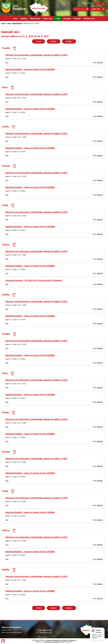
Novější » (69, 41)
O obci (58, 19)
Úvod (15, 19)
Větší (104, 3)
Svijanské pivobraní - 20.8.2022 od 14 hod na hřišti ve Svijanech (34, 280)
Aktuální (54, 41)
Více (7, 63)
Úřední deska (35, 19)
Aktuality (24, 19)
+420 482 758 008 (45, 630)
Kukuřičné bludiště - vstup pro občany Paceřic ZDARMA (30, 69)
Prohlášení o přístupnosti (69, 640)
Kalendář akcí (17, 23)
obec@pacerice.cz (46, 633)
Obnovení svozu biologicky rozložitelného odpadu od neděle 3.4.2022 (36, 55)
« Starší (39, 41)
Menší (96, 3)
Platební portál (89, 19)
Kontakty (77, 19)
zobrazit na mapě (38, 8)
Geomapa (67, 19)
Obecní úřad (48, 19)
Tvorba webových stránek (51, 642)
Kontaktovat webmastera (53, 640)
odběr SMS (96, 9)
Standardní (100, 3)
